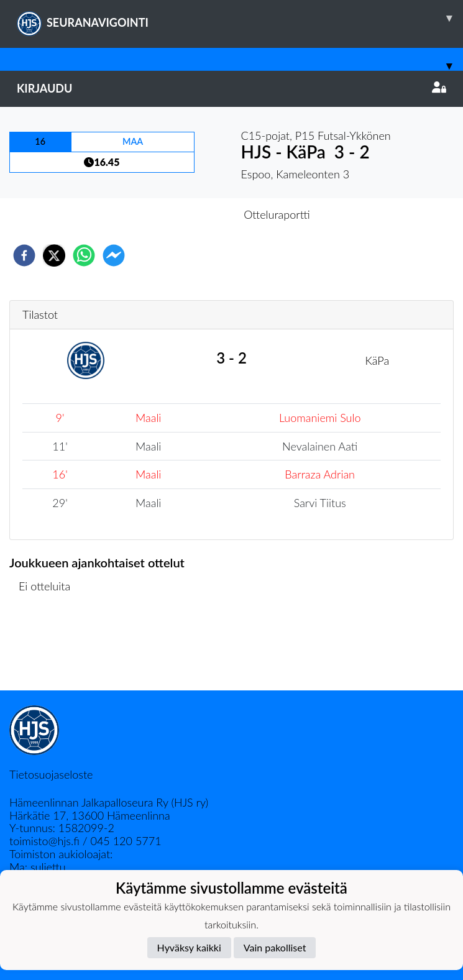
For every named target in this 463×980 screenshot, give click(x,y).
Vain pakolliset (275, 947)
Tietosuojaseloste (51, 774)
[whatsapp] (84, 255)
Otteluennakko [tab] (188, 214)
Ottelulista (49, 648)
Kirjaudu (231, 88)
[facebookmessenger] (114, 255)
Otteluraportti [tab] (277, 214)
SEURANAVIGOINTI (240, 18)
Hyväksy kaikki (189, 947)
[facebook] (24, 255)
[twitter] (54, 255)
